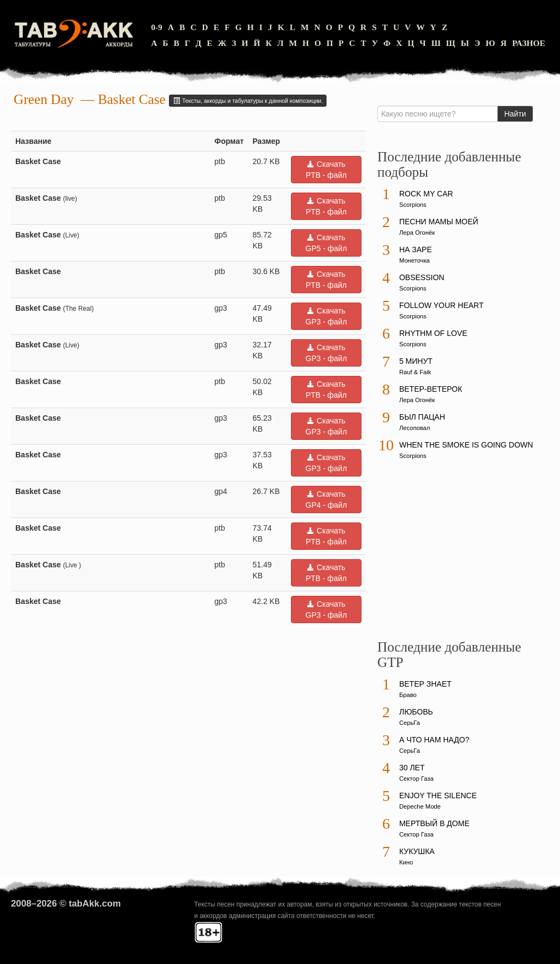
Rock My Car (426, 194)
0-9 (157, 27)
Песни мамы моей (439, 222)
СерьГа (410, 723)
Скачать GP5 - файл (326, 243)
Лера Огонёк (417, 233)
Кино (406, 862)
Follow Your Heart (441, 305)
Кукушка (417, 851)
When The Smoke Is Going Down (466, 445)
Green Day (44, 99)
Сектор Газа (416, 779)
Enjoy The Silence (438, 795)
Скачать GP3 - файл (326, 316)
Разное (529, 43)
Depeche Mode (420, 806)
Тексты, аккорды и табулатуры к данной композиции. (248, 101)
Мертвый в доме (434, 823)
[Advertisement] (459, 555)
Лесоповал (415, 428)
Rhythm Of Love (433, 333)
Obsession (422, 277)
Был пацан (422, 417)
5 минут (416, 361)
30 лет (412, 768)
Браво (408, 695)
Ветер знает (425, 684)
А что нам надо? (434, 740)
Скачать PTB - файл (326, 170)
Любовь (416, 712)
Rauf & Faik (415, 372)
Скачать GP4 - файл (326, 500)
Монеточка (415, 260)
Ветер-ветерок (431, 389)
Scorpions (413, 205)
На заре (416, 249)
